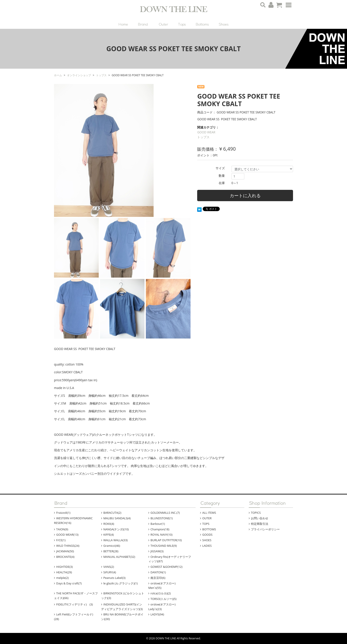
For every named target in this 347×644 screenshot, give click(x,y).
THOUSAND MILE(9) (164, 546)
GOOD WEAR (206, 132)
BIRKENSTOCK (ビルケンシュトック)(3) (123, 596)
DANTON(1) (158, 572)
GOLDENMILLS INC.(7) (165, 513)
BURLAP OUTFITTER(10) (166, 540)
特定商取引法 (260, 524)
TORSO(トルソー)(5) (163, 599)
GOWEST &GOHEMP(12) (166, 567)
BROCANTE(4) (65, 557)
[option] (122, 150)
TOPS (206, 524)
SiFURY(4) (110, 572)
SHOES (207, 540)
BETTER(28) (111, 551)
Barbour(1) (158, 524)
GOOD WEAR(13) (67, 535)
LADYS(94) (157, 614)
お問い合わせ (260, 518)
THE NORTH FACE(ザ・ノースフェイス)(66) (76, 596)
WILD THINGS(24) (68, 546)
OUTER (207, 518)
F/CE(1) (61, 540)
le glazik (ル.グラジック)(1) (120, 583)
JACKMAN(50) (65, 551)
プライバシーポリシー (265, 529)
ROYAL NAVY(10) (161, 535)
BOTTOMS (209, 529)
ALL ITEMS (209, 513)
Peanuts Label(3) (114, 578)
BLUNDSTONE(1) (162, 518)
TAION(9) (62, 529)
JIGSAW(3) (157, 551)
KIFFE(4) (109, 535)
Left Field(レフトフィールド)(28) (74, 617)
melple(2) (62, 578)
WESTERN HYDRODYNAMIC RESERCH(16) (73, 520)
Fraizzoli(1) (63, 513)
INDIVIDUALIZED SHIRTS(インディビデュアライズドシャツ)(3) (122, 607)
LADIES (207, 546)
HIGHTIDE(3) (65, 567)
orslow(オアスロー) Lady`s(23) (165, 607)
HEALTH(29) (64, 572)
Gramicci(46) (112, 546)
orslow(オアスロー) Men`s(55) (165, 586)
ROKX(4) (109, 524)
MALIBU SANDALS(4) (117, 518)
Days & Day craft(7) (69, 583)
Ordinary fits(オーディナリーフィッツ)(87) (170, 559)
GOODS (207, 535)
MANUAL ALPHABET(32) (119, 557)
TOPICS (256, 513)
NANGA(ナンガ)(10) (116, 529)
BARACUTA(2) (112, 513)
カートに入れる (245, 196)
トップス (203, 137)
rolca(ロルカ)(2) (161, 593)
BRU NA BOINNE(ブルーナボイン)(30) (122, 617)
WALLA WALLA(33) (116, 540)
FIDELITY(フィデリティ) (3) (75, 604)
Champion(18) (160, 529)
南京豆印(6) (158, 578)
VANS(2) (109, 567)
